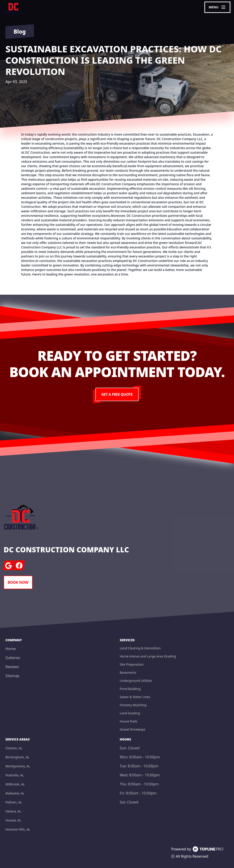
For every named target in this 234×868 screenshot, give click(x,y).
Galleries (13, 658)
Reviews (12, 667)
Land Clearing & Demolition (140, 648)
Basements (128, 672)
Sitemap (12, 676)
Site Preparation (132, 664)
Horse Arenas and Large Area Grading (148, 656)
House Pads (129, 721)
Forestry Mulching (133, 705)
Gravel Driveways (133, 729)
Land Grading (130, 713)
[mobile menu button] (217, 7)
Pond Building (130, 689)
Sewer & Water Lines (135, 697)
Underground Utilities (136, 681)
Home (11, 649)
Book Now (18, 582)
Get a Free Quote (117, 394)
